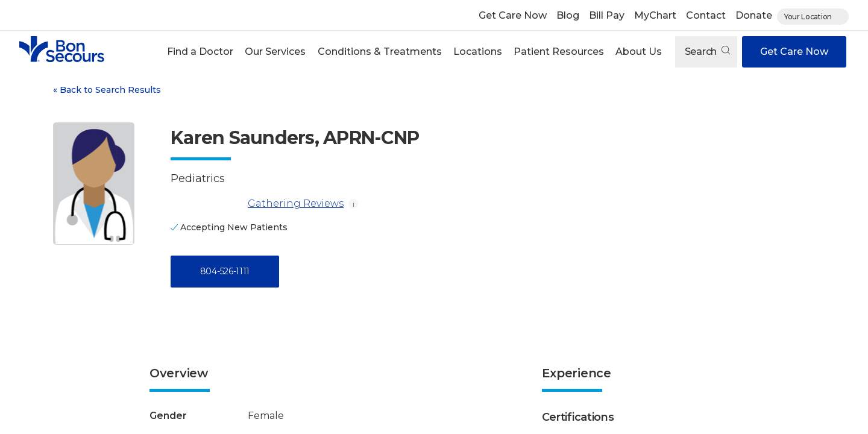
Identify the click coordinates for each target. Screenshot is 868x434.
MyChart (655, 15)
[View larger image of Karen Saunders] (94, 184)
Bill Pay (607, 15)
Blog (568, 15)
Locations (478, 52)
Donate (754, 15)
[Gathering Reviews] (207, 204)
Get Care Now (513, 15)
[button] (200, 52)
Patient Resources (559, 52)
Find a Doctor (200, 52)
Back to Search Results (107, 90)
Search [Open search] (707, 52)
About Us (639, 52)
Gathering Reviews (257, 204)
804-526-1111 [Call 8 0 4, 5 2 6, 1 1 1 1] (225, 271)
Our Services (275, 52)
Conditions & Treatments (380, 52)
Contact (706, 15)
